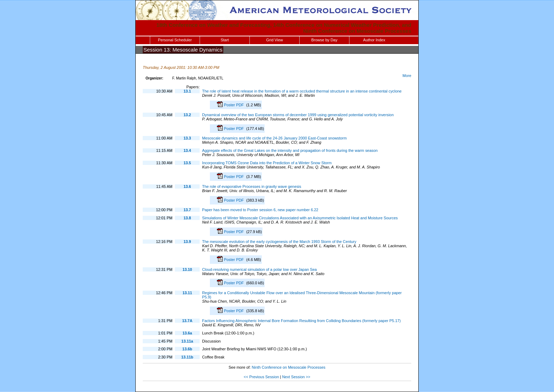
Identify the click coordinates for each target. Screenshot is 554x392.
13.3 (187, 138)
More (407, 76)
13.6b (187, 349)
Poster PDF (234, 105)
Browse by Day (324, 40)
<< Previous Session (261, 377)
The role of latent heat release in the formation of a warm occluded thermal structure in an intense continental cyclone (302, 91)
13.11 (187, 293)
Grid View (274, 40)
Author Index (374, 40)
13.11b (187, 357)
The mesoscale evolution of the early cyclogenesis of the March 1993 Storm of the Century (279, 242)
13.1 (187, 91)
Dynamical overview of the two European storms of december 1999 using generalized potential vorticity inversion (298, 115)
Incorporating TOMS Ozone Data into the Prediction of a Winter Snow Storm (267, 163)
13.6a (187, 333)
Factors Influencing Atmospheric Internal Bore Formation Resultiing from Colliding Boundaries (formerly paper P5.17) (301, 321)
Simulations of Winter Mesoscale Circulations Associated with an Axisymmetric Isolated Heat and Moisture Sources (300, 218)
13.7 (187, 210)
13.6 (187, 186)
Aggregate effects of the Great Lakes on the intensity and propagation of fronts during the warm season (290, 150)
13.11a (187, 341)
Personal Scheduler (175, 40)
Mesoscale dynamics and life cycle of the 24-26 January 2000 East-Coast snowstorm (274, 138)
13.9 (187, 242)
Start (225, 40)
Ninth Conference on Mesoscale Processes (288, 367)
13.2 (187, 115)
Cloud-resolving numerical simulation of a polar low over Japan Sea (260, 269)
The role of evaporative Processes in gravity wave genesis (252, 186)
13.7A (187, 321)
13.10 (187, 269)
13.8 (187, 218)
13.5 (187, 163)
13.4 (187, 150)
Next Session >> (296, 377)
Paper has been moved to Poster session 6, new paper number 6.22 (260, 210)
